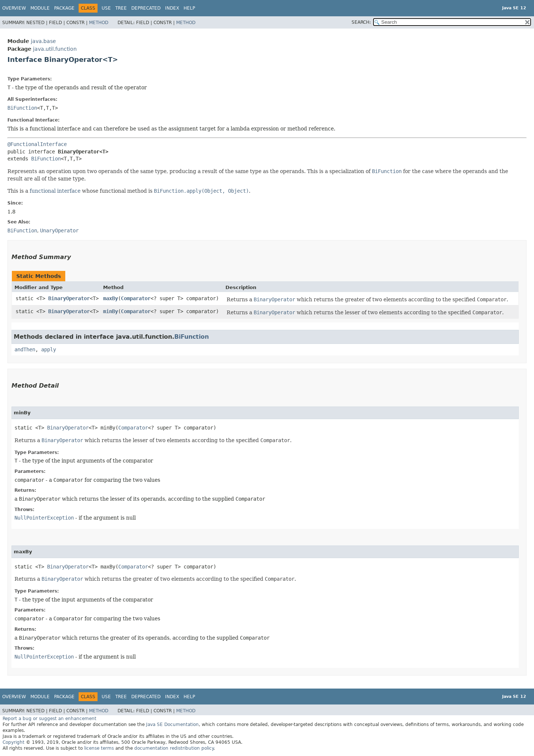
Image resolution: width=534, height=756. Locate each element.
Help (189, 8)
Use (106, 8)
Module (40, 8)
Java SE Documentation (172, 724)
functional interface (55, 191)
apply (49, 349)
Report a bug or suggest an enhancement (50, 719)
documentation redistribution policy (174, 748)
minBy (111, 311)
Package (64, 8)
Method (99, 23)
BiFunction (22, 108)
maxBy (111, 298)
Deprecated (146, 8)
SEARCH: (361, 22)
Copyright (14, 742)
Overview (14, 8)
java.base (43, 41)
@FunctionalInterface (37, 144)
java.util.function (55, 49)
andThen (25, 349)
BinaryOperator (69, 298)
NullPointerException (44, 518)
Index (172, 8)
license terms (99, 748)
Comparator (136, 298)
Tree (121, 8)
